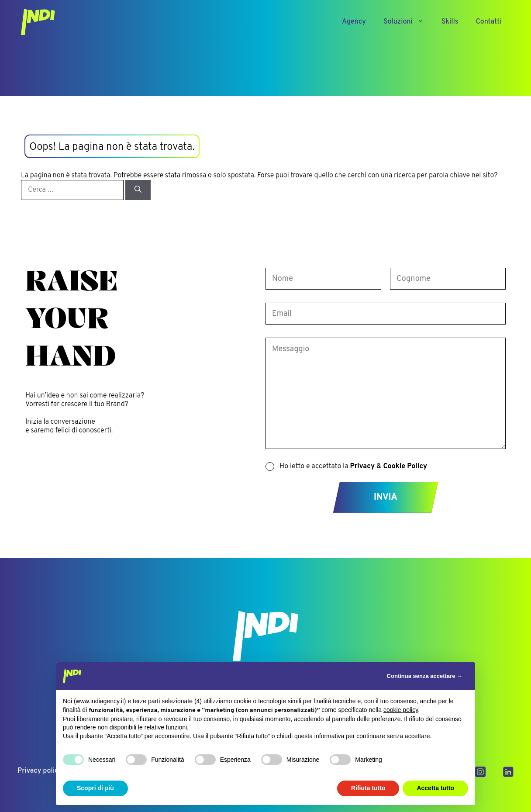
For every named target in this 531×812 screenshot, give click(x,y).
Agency (354, 22)
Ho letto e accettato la (353, 466)
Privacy (363, 466)
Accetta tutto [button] (435, 788)
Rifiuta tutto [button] (368, 788)
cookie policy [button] (401, 710)
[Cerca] (138, 190)
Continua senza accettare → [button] (425, 676)
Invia (386, 498)
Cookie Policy (405, 466)
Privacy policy (40, 771)
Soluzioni (408, 22)
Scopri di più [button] (95, 788)
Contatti (488, 22)
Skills (450, 22)
